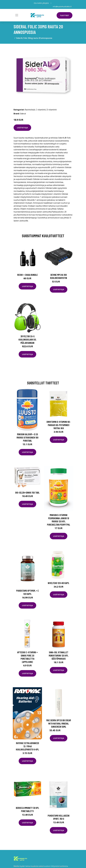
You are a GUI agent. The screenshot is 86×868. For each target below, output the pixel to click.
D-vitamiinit (52, 110)
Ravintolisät (30, 110)
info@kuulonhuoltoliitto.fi (62, 7)
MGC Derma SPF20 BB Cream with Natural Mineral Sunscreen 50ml (59, 723)
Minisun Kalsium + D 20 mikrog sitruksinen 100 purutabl (27, 437)
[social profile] (51, 3)
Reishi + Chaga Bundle (27, 275)
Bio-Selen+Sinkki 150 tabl (27, 493)
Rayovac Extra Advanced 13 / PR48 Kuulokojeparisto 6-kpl (27, 746)
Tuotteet (64, 15)
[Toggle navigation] (17, 15)
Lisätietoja (22, 128)
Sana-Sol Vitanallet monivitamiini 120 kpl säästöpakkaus (59, 655)
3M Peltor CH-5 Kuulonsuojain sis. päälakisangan (27, 339)
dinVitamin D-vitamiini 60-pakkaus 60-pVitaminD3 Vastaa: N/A (59, 425)
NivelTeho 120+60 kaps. (59, 583)
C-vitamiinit (41, 110)
